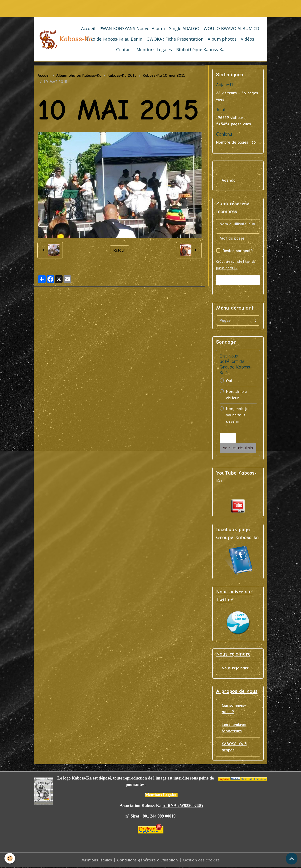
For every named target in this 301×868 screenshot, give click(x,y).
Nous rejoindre (235, 668)
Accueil (88, 28)
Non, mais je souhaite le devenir (237, 415)
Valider (238, 280)
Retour (119, 250)
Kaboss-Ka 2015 (122, 75)
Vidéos (248, 39)
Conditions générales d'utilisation (148, 861)
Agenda (229, 180)
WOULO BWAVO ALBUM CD (231, 28)
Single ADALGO (184, 28)
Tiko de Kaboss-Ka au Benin (114, 39)
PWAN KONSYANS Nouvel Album (132, 28)
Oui (229, 381)
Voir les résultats (238, 448)
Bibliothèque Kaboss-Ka (200, 50)
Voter (228, 438)
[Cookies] (10, 858)
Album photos (222, 39)
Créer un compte (229, 262)
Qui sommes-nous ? (234, 709)
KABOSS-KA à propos (234, 747)
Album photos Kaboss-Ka (79, 75)
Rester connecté (238, 251)
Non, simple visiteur (236, 395)
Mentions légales (97, 861)
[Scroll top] (292, 859)
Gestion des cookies (202, 861)
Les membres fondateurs (234, 728)
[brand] (55, 39)
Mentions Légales (154, 50)
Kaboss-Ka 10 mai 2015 (164, 75)
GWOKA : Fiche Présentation (175, 39)
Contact (124, 50)
